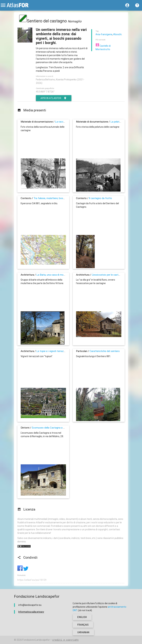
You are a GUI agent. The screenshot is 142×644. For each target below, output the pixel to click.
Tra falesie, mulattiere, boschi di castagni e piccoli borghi (65, 198)
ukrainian (83, 632)
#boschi (117, 34)
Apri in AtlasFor (54, 98)
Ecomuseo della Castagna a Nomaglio (53, 428)
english (82, 617)
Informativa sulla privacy (31, 612)
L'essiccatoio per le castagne (108, 275)
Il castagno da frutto (100, 198)
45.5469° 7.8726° (45, 92)
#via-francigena (104, 34)
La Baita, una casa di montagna (54, 275)
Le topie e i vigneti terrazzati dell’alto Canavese (62, 351)
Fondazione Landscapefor (36, 640)
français (83, 625)
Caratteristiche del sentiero (105, 351)
